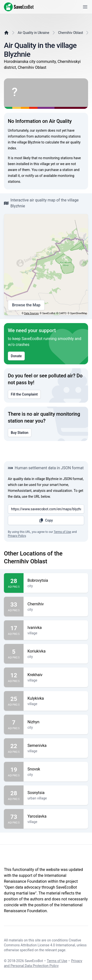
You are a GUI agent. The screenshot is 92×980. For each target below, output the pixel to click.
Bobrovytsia (56, 581)
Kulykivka (56, 698)
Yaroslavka (56, 816)
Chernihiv (56, 604)
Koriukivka (56, 651)
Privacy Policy (17, 536)
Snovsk (56, 769)
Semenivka (56, 746)
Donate (16, 356)
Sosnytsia (56, 793)
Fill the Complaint (24, 394)
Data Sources (32, 313)
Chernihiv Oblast (71, 33)
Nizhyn (56, 722)
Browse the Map (26, 305)
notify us (32, 176)
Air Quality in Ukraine (33, 33)
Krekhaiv (56, 675)
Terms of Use (62, 532)
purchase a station (59, 170)
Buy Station (20, 433)
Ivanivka (56, 628)
